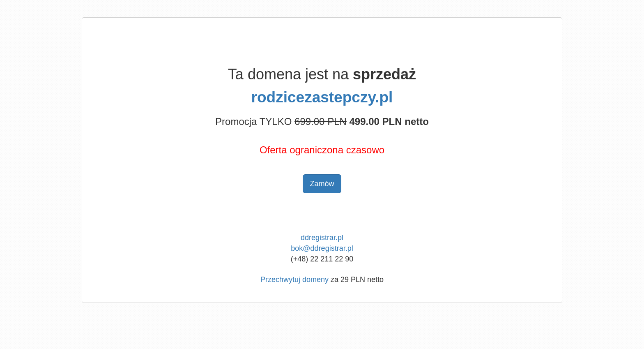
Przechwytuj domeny (294, 280)
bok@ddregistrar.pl (322, 248)
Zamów (322, 184)
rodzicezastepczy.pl (322, 97)
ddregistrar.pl (322, 238)
